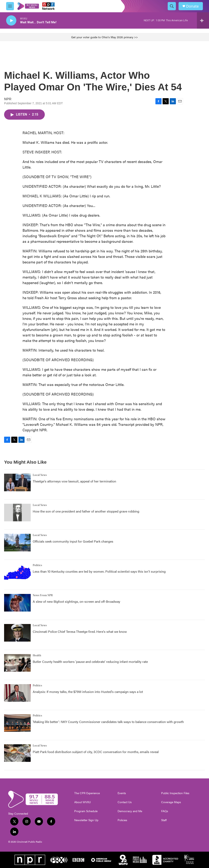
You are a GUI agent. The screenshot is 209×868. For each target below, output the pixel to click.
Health (37, 655)
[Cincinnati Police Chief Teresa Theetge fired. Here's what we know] (17, 633)
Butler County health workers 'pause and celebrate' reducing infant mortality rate (90, 662)
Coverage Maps (171, 802)
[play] (11, 21)
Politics (37, 565)
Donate (192, 6)
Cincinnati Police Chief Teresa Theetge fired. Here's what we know (80, 631)
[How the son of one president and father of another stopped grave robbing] (17, 513)
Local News (40, 475)
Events (122, 793)
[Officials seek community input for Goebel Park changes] (17, 543)
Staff (164, 820)
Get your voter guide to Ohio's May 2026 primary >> (104, 37)
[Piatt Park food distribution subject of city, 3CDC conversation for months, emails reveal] (17, 753)
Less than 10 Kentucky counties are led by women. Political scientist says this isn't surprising (99, 571)
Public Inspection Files (175, 793)
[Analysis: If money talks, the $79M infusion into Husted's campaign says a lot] (17, 693)
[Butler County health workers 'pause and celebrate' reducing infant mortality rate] (17, 663)
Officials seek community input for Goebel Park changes (73, 541)
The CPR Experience (87, 793)
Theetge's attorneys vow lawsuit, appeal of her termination (74, 481)
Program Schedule (86, 811)
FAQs (165, 811)
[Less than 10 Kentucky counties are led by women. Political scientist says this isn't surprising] (17, 573)
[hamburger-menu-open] (10, 6)
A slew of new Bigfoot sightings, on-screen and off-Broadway (76, 601)
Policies (122, 820)
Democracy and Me (130, 811)
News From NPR (43, 595)
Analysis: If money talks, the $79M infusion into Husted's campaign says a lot (88, 692)
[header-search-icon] (172, 6)
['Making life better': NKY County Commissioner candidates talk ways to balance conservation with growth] (17, 723)
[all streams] (203, 20)
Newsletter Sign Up (86, 820)
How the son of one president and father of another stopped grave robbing (86, 511)
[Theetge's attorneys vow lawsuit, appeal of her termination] (17, 482)
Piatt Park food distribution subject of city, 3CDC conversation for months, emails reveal (96, 752)
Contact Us (125, 802)
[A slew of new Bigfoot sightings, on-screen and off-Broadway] (17, 603)
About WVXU (83, 802)
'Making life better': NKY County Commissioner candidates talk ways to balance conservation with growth (108, 722)
